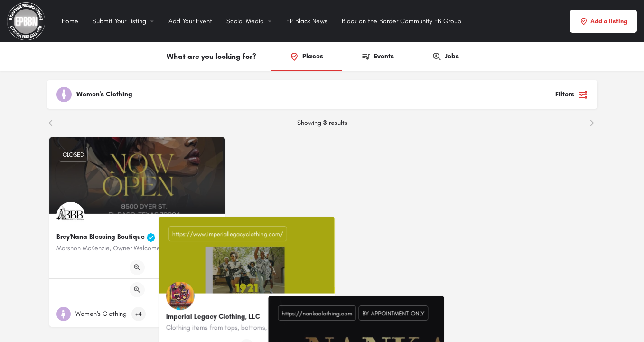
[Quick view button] (137, 267)
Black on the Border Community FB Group (401, 21)
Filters (572, 95)
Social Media (245, 21)
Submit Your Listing (119, 21)
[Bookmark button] (210, 314)
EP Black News (307, 21)
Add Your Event (190, 21)
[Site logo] (27, 21)
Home (70, 21)
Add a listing (603, 21)
